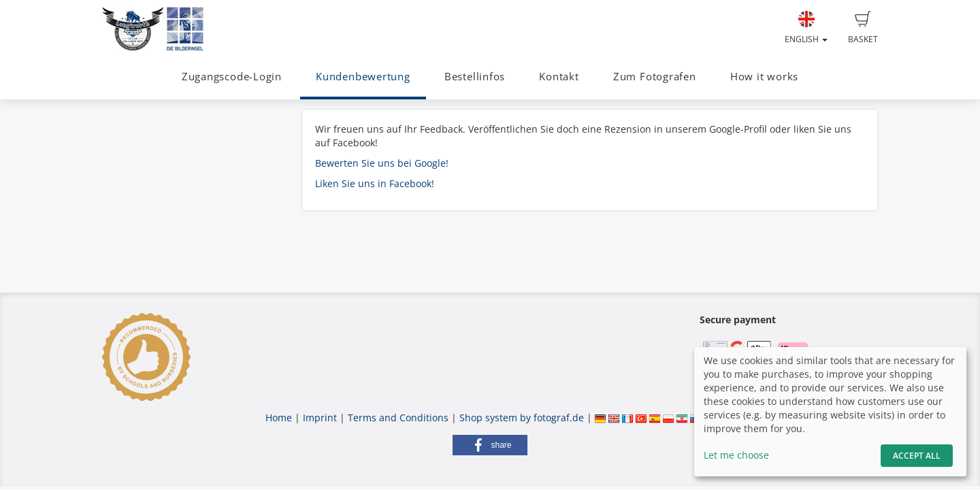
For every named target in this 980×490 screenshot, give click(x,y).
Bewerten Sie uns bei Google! (382, 163)
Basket (863, 28)
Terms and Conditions (398, 418)
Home (279, 418)
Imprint (320, 418)
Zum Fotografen (655, 77)
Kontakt (559, 77)
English (806, 28)
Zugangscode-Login (232, 77)
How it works (764, 77)
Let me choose (736, 455)
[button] (490, 445)
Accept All (917, 456)
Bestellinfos (475, 77)
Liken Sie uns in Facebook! (375, 183)
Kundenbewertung (363, 77)
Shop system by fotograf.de (522, 418)
